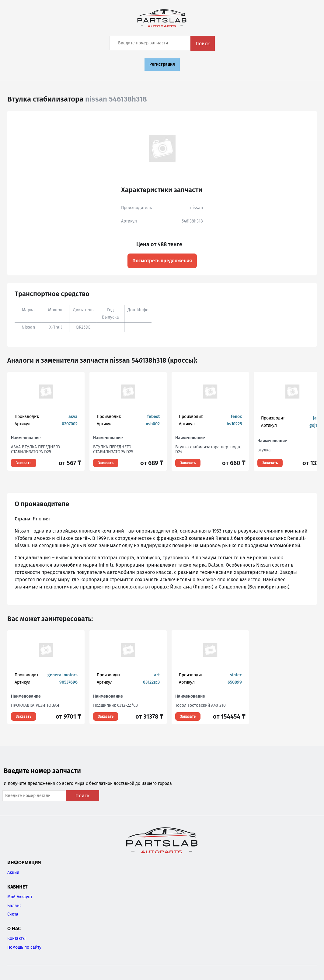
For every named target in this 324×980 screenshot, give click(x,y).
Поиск (203, 44)
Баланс (14, 906)
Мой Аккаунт (20, 897)
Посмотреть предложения (162, 261)
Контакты (16, 939)
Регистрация (162, 64)
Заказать (24, 463)
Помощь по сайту (24, 947)
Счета (13, 914)
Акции (13, 873)
